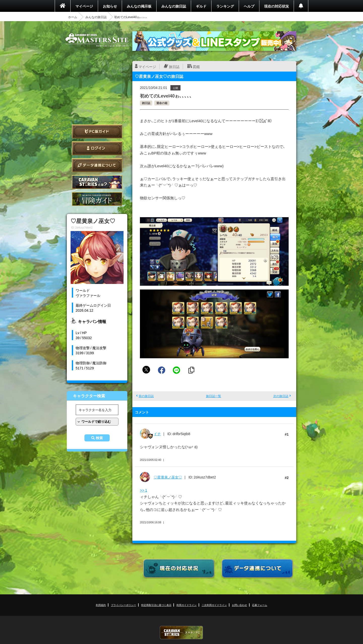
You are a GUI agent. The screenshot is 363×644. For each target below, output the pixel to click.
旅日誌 (174, 67)
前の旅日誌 (146, 396)
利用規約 (101, 605)
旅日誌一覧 (214, 396)
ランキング (225, 6)
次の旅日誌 (281, 396)
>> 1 (144, 490)
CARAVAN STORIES (181, 633)
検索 (99, 438)
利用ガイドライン (187, 605)
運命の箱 (162, 103)
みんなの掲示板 (139, 6)
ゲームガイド (97, 199)
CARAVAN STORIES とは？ (97, 182)
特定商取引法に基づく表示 (156, 605)
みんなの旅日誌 (174, 6)
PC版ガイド (97, 131)
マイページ (84, 6)
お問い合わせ (239, 605)
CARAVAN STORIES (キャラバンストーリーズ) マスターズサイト (97, 40)
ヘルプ (249, 6)
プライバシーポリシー (124, 605)
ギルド (201, 6)
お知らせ (110, 6)
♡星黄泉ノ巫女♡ (168, 477)
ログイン (97, 148)
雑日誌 (146, 103)
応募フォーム (260, 605)
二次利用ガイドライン (214, 605)
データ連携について (97, 165)
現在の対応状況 (277, 6)
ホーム (73, 17)
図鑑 (196, 67)
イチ (157, 434)
